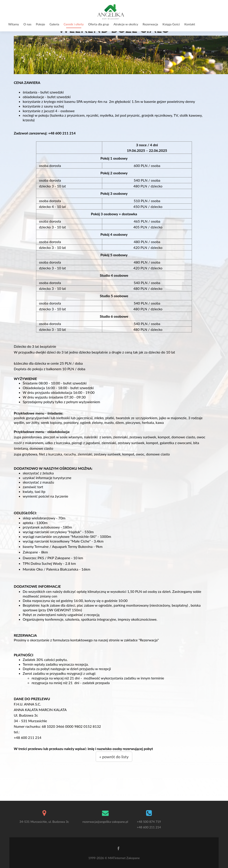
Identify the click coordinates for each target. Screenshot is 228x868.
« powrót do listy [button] (114, 757)
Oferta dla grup (99, 24)
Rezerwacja (150, 24)
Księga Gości (171, 24)
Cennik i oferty (74, 24)
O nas (27, 24)
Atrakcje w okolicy (126, 24)
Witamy (14, 24)
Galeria (54, 24)
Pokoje (40, 24)
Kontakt (190, 24)
